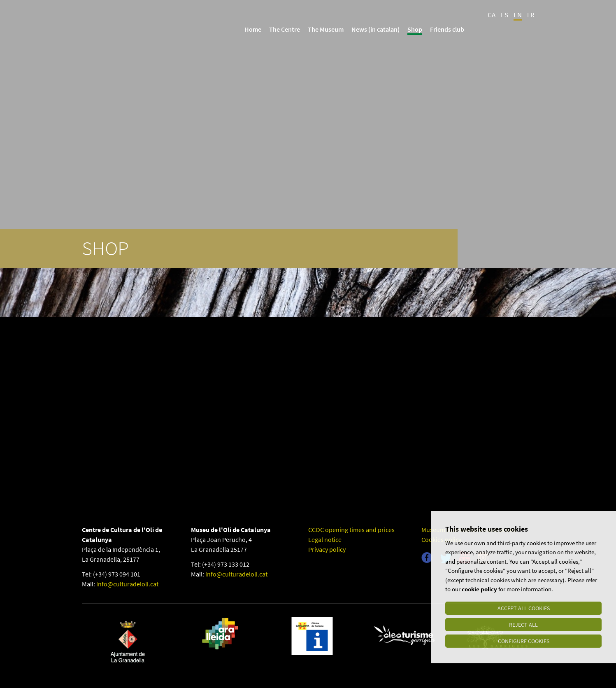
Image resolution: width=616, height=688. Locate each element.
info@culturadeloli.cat (127, 584)
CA (492, 15)
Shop (415, 29)
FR (531, 15)
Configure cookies (524, 641)
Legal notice (325, 539)
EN (518, 15)
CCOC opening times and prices (351, 530)
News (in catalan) (375, 29)
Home (253, 29)
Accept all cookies (524, 608)
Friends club (447, 29)
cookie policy (479, 589)
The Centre (285, 29)
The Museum (326, 29)
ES (504, 15)
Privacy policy (327, 549)
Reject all (523, 625)
